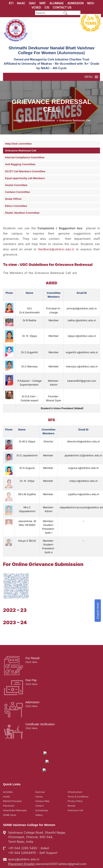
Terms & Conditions (78, 773)
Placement (9, 782)
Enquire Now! (98, 611)
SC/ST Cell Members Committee (25, 171)
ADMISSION (76, 3)
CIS (47, 7)
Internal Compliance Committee (25, 157)
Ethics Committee (16, 206)
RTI (11, 3)
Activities (8, 768)
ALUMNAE (57, 3)
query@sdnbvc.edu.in (24, 836)
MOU (91, 3)
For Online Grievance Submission (43, 559)
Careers (40, 782)
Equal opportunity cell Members (25, 178)
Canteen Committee (17, 192)
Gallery (39, 791)
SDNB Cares (10, 791)
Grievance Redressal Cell (21, 151)
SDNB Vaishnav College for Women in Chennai (45, 862)
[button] (89, 77)
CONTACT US (62, 7)
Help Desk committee (18, 144)
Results (71, 782)
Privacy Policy (75, 777)
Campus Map (42, 777)
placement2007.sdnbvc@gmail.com (61, 840)
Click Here (31, 657)
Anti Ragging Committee (20, 164)
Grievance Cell (75, 787)
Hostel (6, 773)
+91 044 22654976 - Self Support (33, 829)
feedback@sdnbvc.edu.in (56, 249)
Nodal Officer (13, 199)
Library (39, 773)
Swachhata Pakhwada (15, 787)
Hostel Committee (16, 185)
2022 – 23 (15, 604)
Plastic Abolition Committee (22, 213)
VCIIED (36, 7)
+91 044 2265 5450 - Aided (28, 824)
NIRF (43, 3)
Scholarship (42, 787)
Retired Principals (12, 777)
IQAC (32, 3)
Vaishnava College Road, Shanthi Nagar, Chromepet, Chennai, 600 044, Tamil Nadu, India (37, 813)
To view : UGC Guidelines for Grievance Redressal (48, 265)
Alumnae (40, 768)
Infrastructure (75, 768)
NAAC (21, 3)
